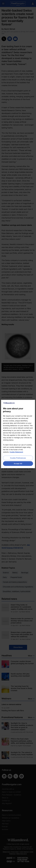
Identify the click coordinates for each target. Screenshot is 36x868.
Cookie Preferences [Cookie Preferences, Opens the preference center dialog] (18, 458)
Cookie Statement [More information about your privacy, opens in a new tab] (16, 452)
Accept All (18, 464)
